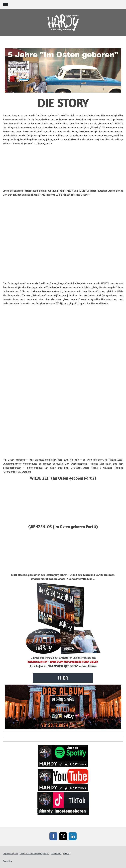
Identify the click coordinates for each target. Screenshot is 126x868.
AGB (16, 853)
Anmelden (7, 861)
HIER (63, 678)
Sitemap (67, 853)
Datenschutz (56, 853)
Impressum (8, 853)
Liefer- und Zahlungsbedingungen (34, 853)
